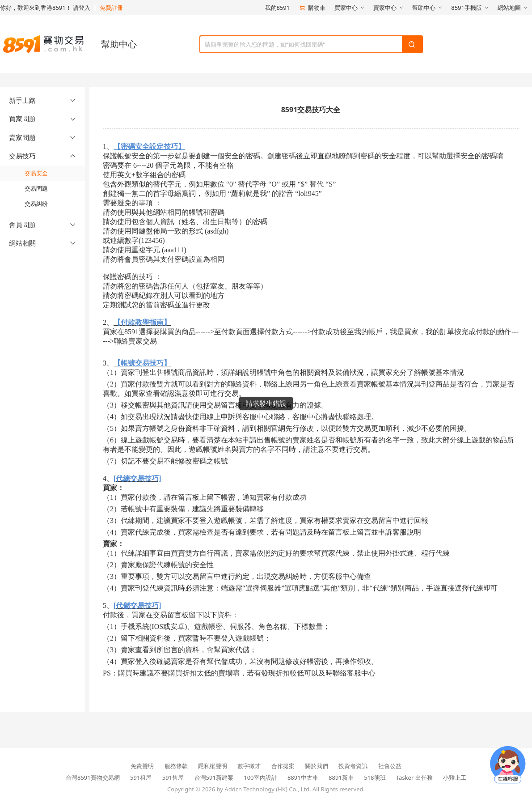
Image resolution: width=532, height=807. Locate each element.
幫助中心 (119, 44)
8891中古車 (303, 777)
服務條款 (176, 766)
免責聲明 (142, 766)
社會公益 (390, 766)
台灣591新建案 (214, 777)
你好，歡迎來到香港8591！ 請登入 (45, 8)
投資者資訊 (353, 766)
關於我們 (317, 766)
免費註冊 (111, 8)
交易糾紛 (36, 204)
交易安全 (36, 173)
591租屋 (141, 777)
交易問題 (36, 188)
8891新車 (341, 777)
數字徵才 (249, 766)
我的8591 (278, 8)
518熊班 (375, 777)
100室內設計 (260, 777)
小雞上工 (455, 777)
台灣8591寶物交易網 (93, 777)
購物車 (312, 8)
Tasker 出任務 (414, 777)
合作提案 (283, 766)
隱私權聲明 (213, 766)
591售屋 (173, 777)
